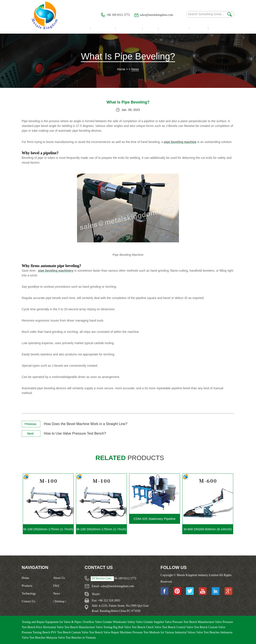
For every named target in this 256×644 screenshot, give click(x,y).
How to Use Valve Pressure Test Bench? (75, 433)
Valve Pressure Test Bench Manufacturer (190, 622)
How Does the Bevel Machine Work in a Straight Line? (86, 424)
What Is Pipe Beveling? (128, 56)
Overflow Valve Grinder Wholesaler (105, 622)
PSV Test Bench (61, 632)
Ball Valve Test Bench (132, 627)
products (130, 458)
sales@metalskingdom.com (156, 15)
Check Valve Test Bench (161, 627)
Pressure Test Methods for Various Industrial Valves (164, 632)
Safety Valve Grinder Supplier (146, 622)
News (135, 69)
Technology (29, 594)
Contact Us (29, 601)
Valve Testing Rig (107, 627)
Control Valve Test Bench (192, 627)
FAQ (56, 586)
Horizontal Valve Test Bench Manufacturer (69, 627)
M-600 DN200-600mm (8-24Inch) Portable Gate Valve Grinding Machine (208, 531)
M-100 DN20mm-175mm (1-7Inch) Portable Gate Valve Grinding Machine (101, 531)
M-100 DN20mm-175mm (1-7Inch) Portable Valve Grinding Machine (48, 531)
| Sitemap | (60, 601)
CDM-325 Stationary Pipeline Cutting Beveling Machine (155, 520)
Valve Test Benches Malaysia (40, 638)
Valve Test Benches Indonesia (214, 632)
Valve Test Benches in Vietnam (77, 638)
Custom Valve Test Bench (87, 632)
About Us (59, 578)
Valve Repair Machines (118, 632)
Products (27, 586)
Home (121, 69)
